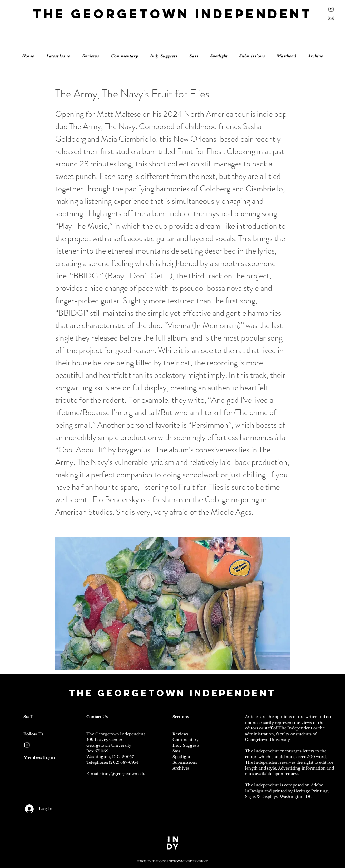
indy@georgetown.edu (124, 774)
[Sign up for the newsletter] (331, 18)
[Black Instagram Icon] (331, 9)
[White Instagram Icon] (27, 745)
